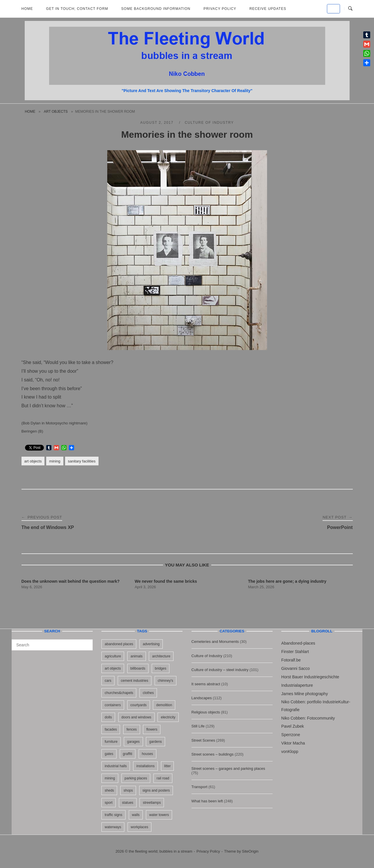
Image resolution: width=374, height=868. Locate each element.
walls (136, 815)
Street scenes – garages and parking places (228, 769)
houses (147, 754)
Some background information (156, 9)
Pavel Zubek (293, 726)
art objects (56, 112)
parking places (136, 778)
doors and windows (136, 717)
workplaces (139, 827)
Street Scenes (203, 740)
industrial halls (116, 766)
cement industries (135, 681)
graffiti (128, 754)
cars (108, 681)
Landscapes (202, 698)
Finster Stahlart (295, 652)
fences (131, 729)
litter (168, 766)
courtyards (139, 705)
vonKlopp (290, 752)
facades (111, 729)
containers (113, 705)
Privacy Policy (220, 9)
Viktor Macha (293, 743)
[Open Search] (350, 9)
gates (109, 754)
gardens (155, 742)
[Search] (86, 642)
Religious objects (206, 712)
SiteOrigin (250, 851)
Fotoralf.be (291, 660)
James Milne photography (305, 694)
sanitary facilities (82, 461)
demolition (164, 705)
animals (136, 656)
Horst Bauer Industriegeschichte (310, 677)
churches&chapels (119, 693)
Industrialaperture (297, 685)
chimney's (165, 681)
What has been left (207, 801)
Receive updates (268, 9)
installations (145, 766)
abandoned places (119, 644)
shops (128, 790)
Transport (199, 787)
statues (128, 803)
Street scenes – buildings (213, 754)
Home (27, 9)
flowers (152, 729)
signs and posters (156, 790)
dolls (108, 717)
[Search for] (52, 645)
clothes (148, 693)
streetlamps (152, 803)
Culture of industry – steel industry (220, 670)
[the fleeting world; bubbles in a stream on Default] (333, 9)
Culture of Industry (209, 123)
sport (109, 803)
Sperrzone (291, 735)
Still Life (198, 726)
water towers (159, 815)
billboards (138, 668)
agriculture (113, 656)
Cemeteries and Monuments (215, 642)
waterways (113, 827)
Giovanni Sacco (296, 668)
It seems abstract (206, 684)
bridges (161, 668)
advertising (151, 644)
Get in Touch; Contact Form (77, 9)
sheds (109, 790)
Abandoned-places (298, 643)
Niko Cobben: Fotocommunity (308, 718)
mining (55, 461)
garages (133, 742)
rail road (163, 778)
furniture (111, 742)
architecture (161, 656)
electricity (168, 717)
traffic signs (113, 815)
